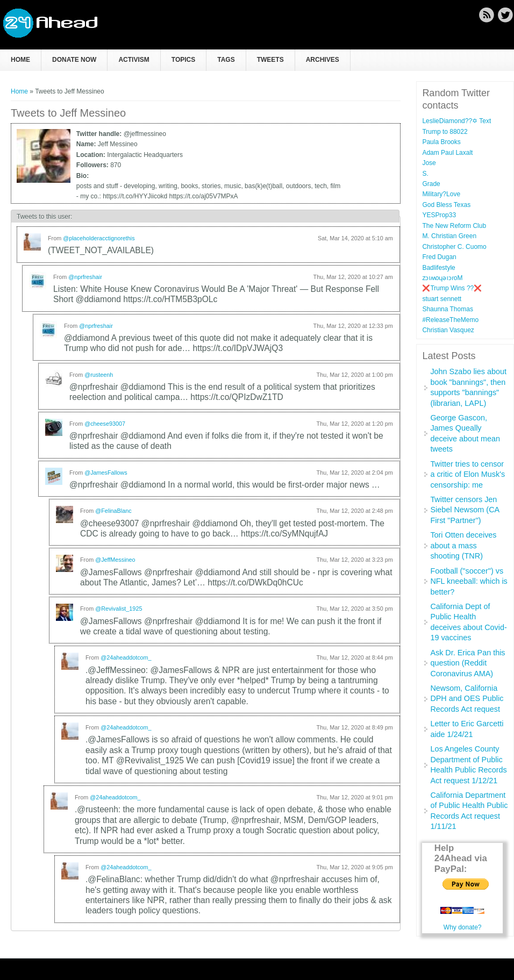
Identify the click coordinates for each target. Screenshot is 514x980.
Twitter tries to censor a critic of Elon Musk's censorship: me (467, 474)
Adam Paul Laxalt (447, 153)
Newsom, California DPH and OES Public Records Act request (467, 699)
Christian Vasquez (448, 330)
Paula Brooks (441, 142)
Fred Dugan (439, 257)
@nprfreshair (85, 277)
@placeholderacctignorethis (99, 238)
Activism (134, 60)
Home (20, 60)
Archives (323, 60)
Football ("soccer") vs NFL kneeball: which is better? (469, 581)
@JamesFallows (106, 473)
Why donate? (463, 927)
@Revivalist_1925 (119, 609)
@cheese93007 (105, 424)
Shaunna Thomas (448, 309)
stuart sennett (442, 299)
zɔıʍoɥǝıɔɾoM (442, 278)
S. (425, 174)
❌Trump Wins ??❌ (452, 288)
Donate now (74, 60)
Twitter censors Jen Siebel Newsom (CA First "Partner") (465, 510)
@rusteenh (99, 375)
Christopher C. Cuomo (454, 247)
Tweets (270, 60)
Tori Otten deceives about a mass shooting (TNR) (463, 545)
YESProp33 (439, 215)
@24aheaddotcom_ (126, 657)
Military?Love (441, 194)
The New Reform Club (454, 226)
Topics (183, 60)
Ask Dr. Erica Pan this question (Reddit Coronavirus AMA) (467, 663)
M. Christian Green (449, 236)
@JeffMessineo (115, 560)
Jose (429, 163)
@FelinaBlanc (113, 511)
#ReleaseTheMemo (450, 320)
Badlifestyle (438, 268)
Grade (431, 184)
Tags (226, 60)
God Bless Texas (446, 205)
